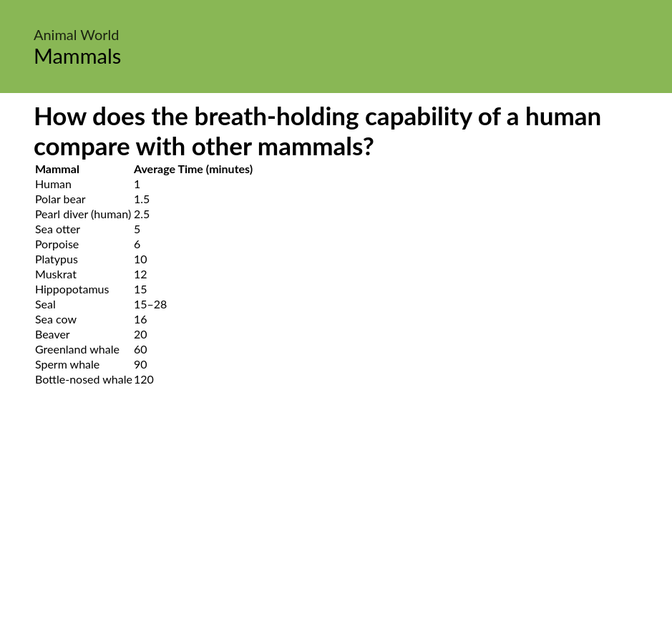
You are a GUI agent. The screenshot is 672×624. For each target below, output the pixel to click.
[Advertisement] (336, 522)
